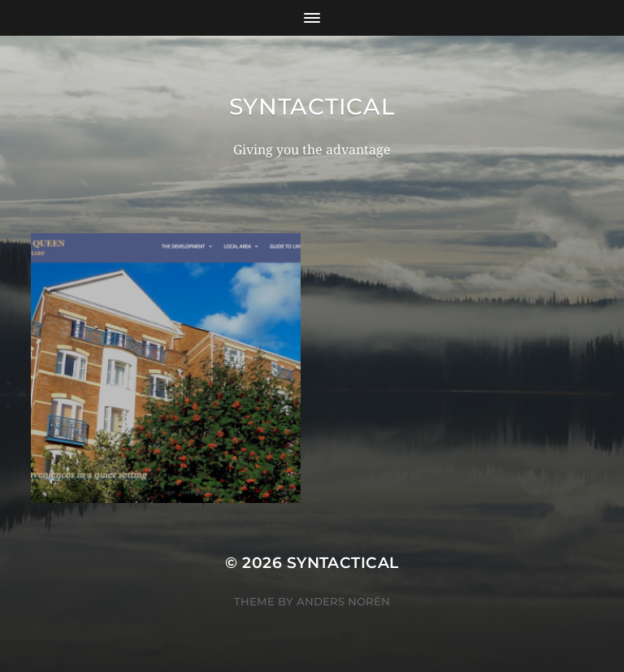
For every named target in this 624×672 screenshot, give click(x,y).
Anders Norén (343, 601)
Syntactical (312, 106)
